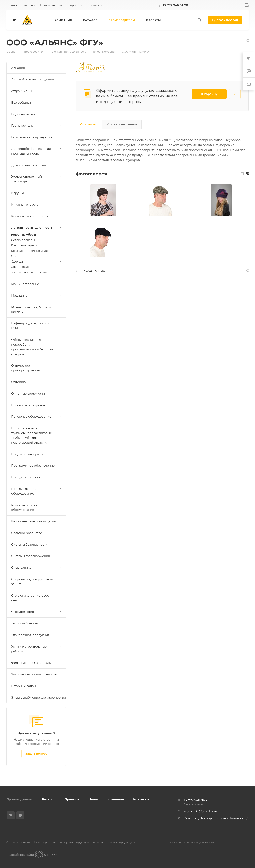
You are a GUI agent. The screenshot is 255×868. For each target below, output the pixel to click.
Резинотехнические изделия (34, 521)
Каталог (49, 799)
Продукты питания (37, 477)
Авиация (18, 68)
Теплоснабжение (37, 623)
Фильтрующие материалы (31, 663)
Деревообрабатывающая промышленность (37, 151)
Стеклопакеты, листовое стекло (30, 598)
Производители (19, 799)
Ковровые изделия (25, 245)
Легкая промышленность (37, 228)
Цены (93, 799)
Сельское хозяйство (37, 533)
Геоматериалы (37, 126)
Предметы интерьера (37, 454)
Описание (88, 124)
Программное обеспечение (33, 466)
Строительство (37, 612)
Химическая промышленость (37, 674)
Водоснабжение (37, 114)
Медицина (37, 295)
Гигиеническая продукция (37, 137)
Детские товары (23, 240)
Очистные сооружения (29, 393)
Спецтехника (37, 568)
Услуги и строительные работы (37, 649)
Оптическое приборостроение (25, 368)
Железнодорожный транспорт (37, 179)
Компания (116, 799)
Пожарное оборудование (37, 417)
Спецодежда (20, 267)
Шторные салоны (25, 686)
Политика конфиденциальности (192, 842)
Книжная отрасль (25, 204)
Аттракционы (22, 91)
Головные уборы (24, 235)
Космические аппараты (30, 216)
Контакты (141, 799)
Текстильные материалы (29, 272)
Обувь (16, 256)
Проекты (72, 799)
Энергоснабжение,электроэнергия (38, 697)
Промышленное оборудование (37, 491)
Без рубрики (21, 102)
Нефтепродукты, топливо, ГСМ (31, 326)
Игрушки (18, 193)
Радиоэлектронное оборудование (26, 507)
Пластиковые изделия (28, 405)
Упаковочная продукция (37, 635)
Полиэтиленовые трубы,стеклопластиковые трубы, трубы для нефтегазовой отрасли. (31, 435)
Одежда (37, 262)
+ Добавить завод (225, 20)
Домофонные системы (29, 165)
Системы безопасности (29, 544)
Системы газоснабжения (30, 556)
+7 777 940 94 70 (175, 5)
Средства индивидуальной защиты (32, 581)
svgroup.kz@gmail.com (200, 811)
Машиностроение (37, 284)
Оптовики (19, 382)
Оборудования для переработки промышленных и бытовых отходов (32, 347)
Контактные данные (122, 124)
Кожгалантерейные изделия (32, 251)
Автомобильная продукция (37, 79)
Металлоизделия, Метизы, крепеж (31, 309)
